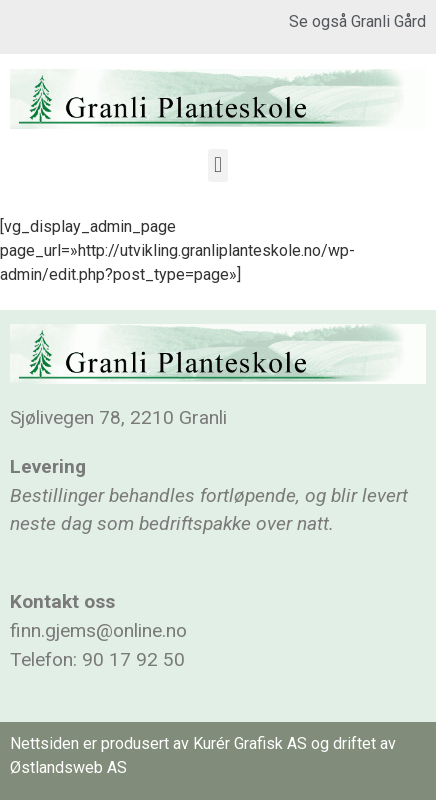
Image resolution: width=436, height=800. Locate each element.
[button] (217, 165)
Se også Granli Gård (357, 21)
